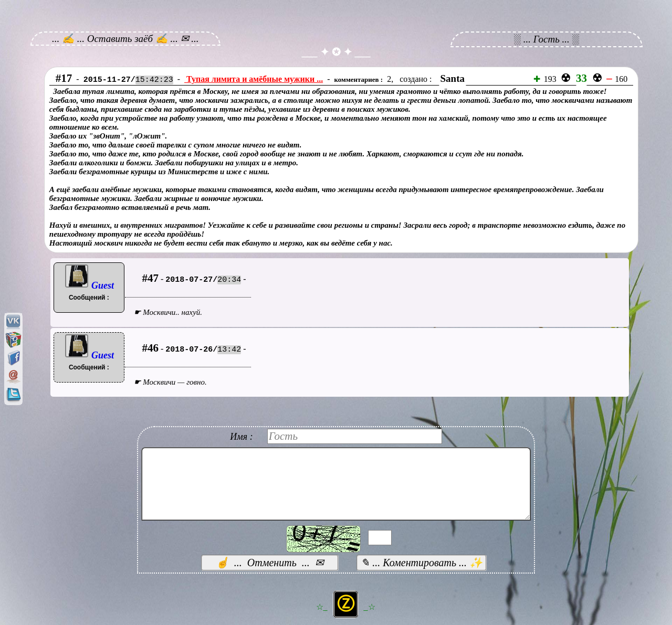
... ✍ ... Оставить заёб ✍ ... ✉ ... (125, 39)
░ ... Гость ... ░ (547, 39)
